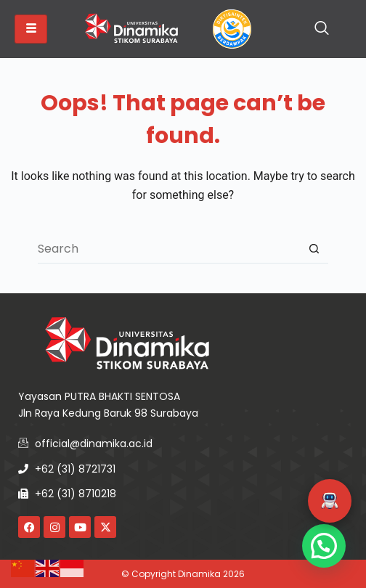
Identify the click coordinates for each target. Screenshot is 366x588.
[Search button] (314, 249)
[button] (330, 501)
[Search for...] (168, 249)
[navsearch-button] (322, 29)
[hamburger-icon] (31, 29)
